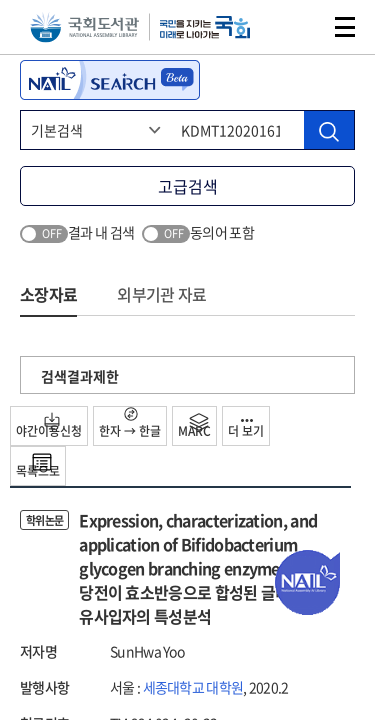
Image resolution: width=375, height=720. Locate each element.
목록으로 (38, 466)
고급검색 (188, 186)
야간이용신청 (49, 426)
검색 (299, 27)
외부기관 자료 (161, 294)
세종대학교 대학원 (193, 687)
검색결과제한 (80, 376)
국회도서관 (84, 27)
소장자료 (48, 294)
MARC (194, 426)
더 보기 (246, 429)
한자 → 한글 (130, 423)
